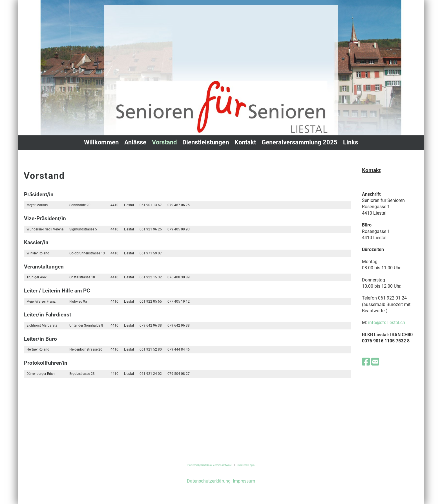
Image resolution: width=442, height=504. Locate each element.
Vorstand (164, 142)
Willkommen (101, 142)
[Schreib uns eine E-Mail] (375, 362)
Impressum (243, 481)
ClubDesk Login (246, 465)
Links (351, 142)
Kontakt (245, 142)
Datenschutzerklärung (209, 481)
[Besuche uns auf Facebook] (366, 362)
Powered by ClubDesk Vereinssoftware (210, 465)
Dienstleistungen (206, 142)
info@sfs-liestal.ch (387, 323)
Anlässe (135, 142)
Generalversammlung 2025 (300, 142)
